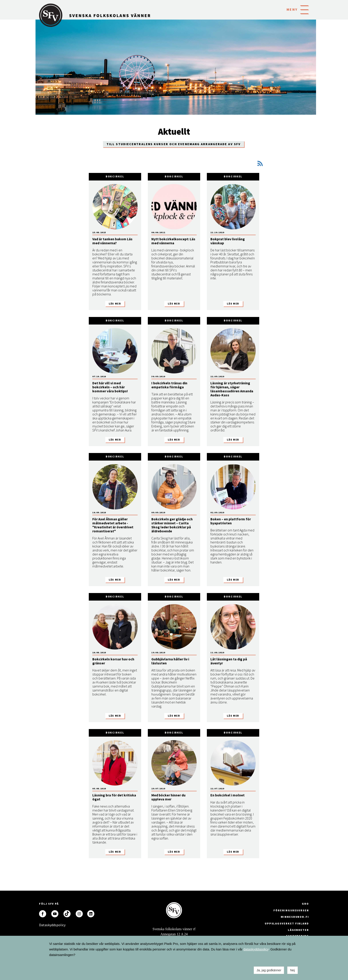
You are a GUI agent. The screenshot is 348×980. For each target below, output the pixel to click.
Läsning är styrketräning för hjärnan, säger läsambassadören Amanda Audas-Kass (232, 389)
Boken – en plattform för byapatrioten (231, 521)
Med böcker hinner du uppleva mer (168, 797)
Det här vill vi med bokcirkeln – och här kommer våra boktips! (110, 387)
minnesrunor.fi (295, 917)
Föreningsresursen (291, 910)
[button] (304, 9)
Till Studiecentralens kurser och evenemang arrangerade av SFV (174, 144)
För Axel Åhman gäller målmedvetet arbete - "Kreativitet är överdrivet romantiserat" (113, 525)
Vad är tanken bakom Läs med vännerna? (112, 241)
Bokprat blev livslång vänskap (228, 241)
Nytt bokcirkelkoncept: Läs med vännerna (173, 241)
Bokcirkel (115, 176)
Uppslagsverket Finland (287, 923)
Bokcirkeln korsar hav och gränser (113, 661)
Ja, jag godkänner (269, 970)
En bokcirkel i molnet (227, 795)
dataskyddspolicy (256, 949)
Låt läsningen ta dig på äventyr (229, 661)
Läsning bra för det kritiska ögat (114, 797)
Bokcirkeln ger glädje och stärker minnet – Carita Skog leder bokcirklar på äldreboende (172, 525)
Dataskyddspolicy (43, 925)
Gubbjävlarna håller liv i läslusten (170, 661)
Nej (292, 970)
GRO (305, 904)
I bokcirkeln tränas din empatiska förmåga (169, 385)
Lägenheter (298, 930)
